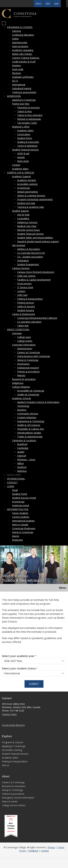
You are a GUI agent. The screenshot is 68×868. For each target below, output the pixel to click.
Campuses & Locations (24, 440)
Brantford (22, 444)
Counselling (23, 218)
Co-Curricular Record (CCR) (31, 253)
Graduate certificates (23, 77)
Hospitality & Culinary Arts (31, 429)
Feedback (33, 851)
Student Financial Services (25, 150)
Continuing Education (23, 35)
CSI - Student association (30, 257)
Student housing (26, 310)
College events (25, 341)
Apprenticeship (20, 42)
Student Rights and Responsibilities (35, 238)
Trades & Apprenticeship (30, 437)
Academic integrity (27, 180)
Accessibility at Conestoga (31, 391)
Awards (21, 157)
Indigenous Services (27, 222)
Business (22, 410)
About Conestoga (18, 329)
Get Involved (19, 245)
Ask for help (23, 215)
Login (11, 486)
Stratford (22, 467)
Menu (63, 588)
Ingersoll (22, 456)
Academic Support (21, 176)
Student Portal (20, 494)
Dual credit (18, 69)
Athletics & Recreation (29, 249)
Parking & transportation (30, 299)
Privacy (51, 847)
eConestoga (23, 188)
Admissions (14, 96)
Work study (23, 161)
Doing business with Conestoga (34, 356)
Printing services (26, 303)
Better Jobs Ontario (22, 54)
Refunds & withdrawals (29, 119)
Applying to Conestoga (24, 100)
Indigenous (18, 383)
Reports (21, 375)
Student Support (20, 211)
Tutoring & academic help (30, 207)
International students (23, 521)
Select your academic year (19, 656)
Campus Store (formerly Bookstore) (36, 272)
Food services (24, 284)
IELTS (15, 81)
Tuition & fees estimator (30, 115)
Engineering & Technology (31, 421)
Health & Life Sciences (29, 425)
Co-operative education (29, 322)
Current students (21, 517)
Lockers (21, 291)
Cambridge (23, 448)
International (19, 85)
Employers (18, 540)
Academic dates (25, 130)
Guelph (21, 452)
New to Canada (20, 525)
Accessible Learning (27, 184)
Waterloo (22, 471)
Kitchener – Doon (26, 460)
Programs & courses (20, 27)
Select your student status (20, 668)
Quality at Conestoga (28, 394)
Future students (20, 513)
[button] (64, 4)
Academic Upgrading (23, 50)
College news (24, 337)
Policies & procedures (28, 372)
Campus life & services (21, 173)
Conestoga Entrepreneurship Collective (37, 318)
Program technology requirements (35, 199)
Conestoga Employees (24, 528)
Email (15, 490)
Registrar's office (21, 127)
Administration (25, 349)
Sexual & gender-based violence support (38, 241)
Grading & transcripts (28, 142)
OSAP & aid (23, 153)
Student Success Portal (24, 498)
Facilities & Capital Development (34, 280)
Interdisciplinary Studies (29, 433)
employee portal (21, 505)
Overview (17, 333)
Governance (23, 364)
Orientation (23, 261)
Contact (16, 165)
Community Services (28, 414)
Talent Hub (23, 326)
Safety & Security (26, 306)
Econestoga (18, 502)
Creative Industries (27, 417)
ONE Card (22, 295)
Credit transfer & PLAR (24, 62)
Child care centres (26, 276)
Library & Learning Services (31, 196)
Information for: (18, 509)
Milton (20, 463)
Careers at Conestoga (29, 352)
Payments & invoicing (28, 108)
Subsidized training (22, 88)
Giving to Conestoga (28, 360)
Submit (34, 684)
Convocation (24, 134)
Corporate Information (24, 345)
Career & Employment (24, 314)
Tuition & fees (25, 111)
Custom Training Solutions (26, 58)
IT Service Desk (25, 287)
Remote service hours (29, 230)
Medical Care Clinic (27, 226)
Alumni (16, 536)
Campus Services (21, 268)
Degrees (16, 65)
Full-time (17, 31)
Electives (17, 73)
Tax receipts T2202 (27, 123)
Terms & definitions (27, 146)
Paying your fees (21, 104)
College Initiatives (21, 387)
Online (15, 39)
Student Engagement (28, 264)
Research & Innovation (24, 379)
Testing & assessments (24, 92)
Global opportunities (28, 192)
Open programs (20, 46)
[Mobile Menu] (4, 23)
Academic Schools (21, 398)
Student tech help (26, 203)
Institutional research (28, 368)
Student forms (25, 138)
